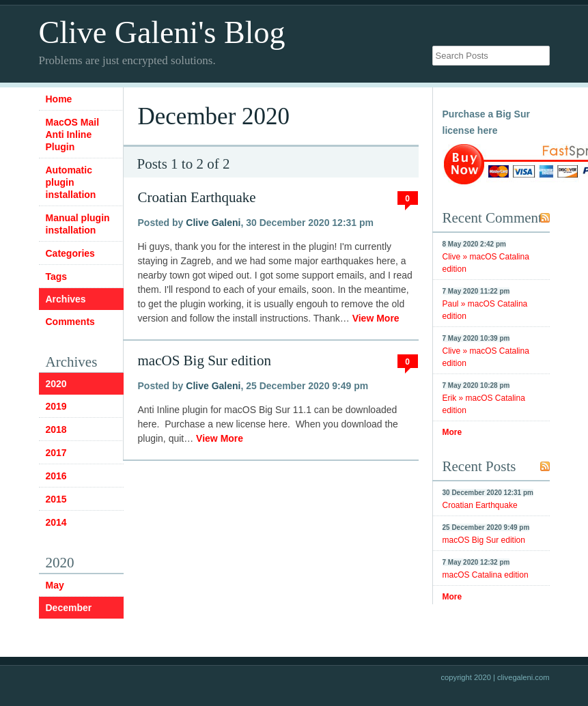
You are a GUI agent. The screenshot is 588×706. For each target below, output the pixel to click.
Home (59, 99)
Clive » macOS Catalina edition (486, 263)
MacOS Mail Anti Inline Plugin (73, 135)
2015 (56, 499)
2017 (56, 453)
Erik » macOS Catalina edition (484, 404)
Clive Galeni (213, 223)
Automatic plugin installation (71, 182)
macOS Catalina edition (486, 575)
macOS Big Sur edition (205, 361)
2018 (56, 429)
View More (376, 318)
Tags (57, 277)
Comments (70, 322)
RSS (545, 218)
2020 (56, 384)
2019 (56, 406)
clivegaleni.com (523, 677)
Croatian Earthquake (197, 197)
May (55, 585)
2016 (56, 476)
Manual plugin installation (78, 224)
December (69, 608)
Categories (70, 253)
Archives (66, 299)
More (452, 432)
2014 (56, 522)
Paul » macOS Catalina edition (485, 310)
